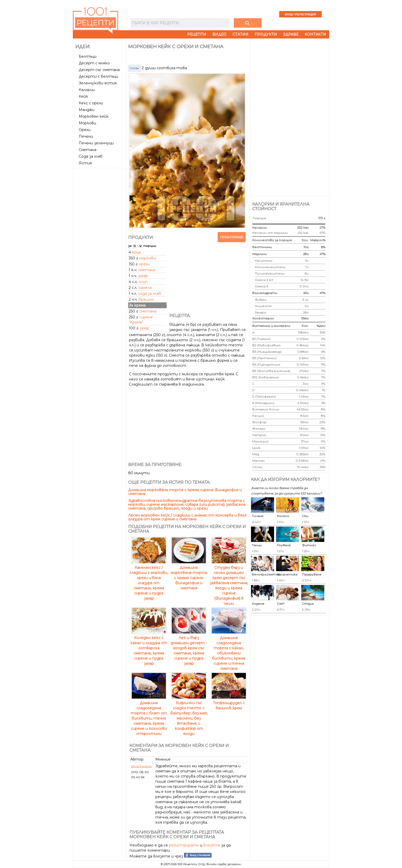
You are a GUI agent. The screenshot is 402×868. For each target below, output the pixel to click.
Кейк (83, 96)
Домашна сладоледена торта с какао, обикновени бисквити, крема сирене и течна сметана (229, 651)
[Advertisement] (100, 247)
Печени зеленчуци (96, 143)
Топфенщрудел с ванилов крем (229, 703)
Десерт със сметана (99, 70)
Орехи (85, 130)
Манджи (87, 110)
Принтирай (232, 237)
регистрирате (184, 845)
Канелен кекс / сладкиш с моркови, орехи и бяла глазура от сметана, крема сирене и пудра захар (149, 580)
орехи (144, 264)
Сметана (88, 150)
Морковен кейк (94, 116)
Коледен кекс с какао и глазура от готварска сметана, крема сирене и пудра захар (149, 648)
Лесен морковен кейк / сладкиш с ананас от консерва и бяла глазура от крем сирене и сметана (187, 517)
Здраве (291, 34)
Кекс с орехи (91, 103)
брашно (146, 299)
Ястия (85, 163)
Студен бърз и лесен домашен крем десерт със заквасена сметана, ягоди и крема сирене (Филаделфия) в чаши (229, 583)
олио (143, 282)
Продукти (266, 34)
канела (145, 288)
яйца (136, 252)
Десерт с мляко (94, 63)
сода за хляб (150, 294)
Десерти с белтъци (98, 76)
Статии (240, 34)
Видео (219, 34)
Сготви (134, 68)
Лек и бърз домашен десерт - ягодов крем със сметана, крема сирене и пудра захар (189, 648)
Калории (87, 90)
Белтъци (88, 56)
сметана (147, 270)
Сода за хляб (91, 156)
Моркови (87, 123)
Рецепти (197, 34)
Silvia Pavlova (141, 766)
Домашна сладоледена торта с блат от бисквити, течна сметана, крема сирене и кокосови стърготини (149, 716)
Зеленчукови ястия (98, 83)
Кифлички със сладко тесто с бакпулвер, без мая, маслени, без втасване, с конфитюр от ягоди (189, 716)
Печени (86, 136)
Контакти (315, 34)
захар (143, 276)
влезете (212, 845)
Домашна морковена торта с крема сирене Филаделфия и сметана (185, 492)
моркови (147, 258)
